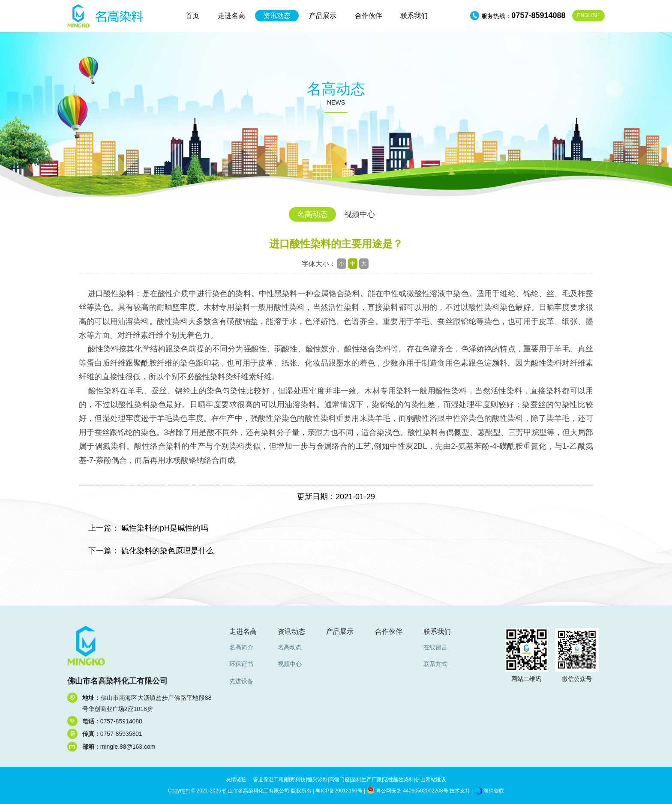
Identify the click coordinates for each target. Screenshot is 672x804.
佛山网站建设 (431, 780)
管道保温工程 (268, 780)
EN (589, 15)
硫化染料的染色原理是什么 (168, 551)
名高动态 (312, 214)
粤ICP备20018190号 (339, 791)
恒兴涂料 (318, 780)
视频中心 (360, 214)
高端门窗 (339, 780)
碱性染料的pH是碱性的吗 (165, 528)
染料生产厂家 (366, 780)
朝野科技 (295, 780)
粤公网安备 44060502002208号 (408, 791)
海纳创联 (494, 791)
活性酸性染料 (399, 780)
